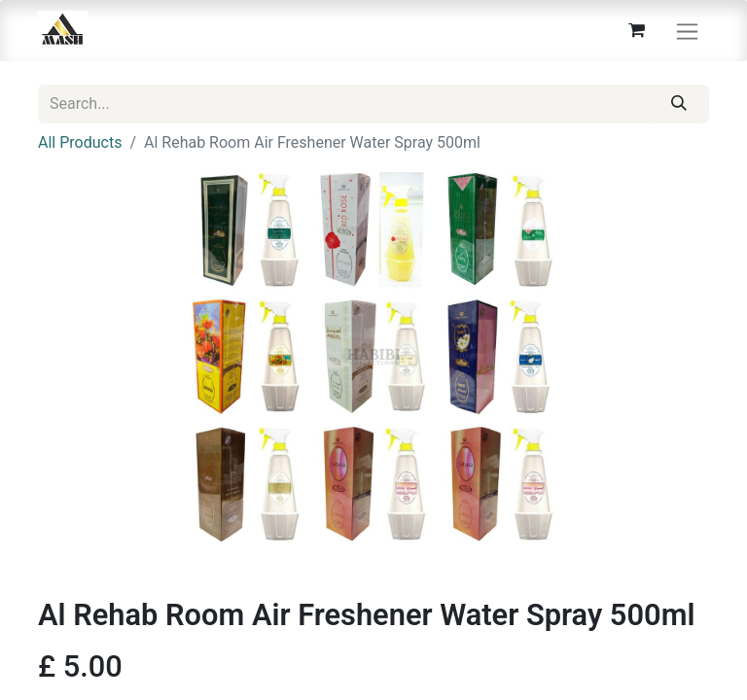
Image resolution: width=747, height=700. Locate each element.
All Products (80, 142)
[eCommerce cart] (636, 30)
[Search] (679, 104)
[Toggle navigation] (687, 31)
